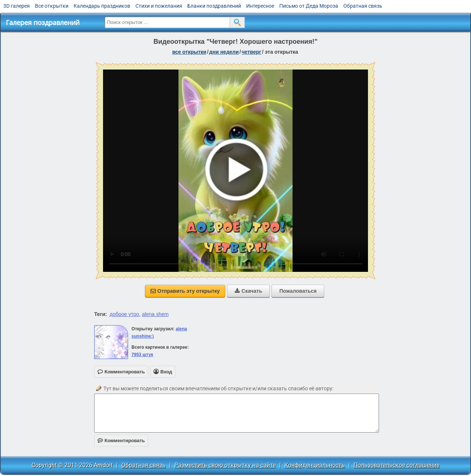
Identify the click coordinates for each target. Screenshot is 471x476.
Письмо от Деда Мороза (309, 6)
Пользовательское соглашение (396, 465)
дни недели (224, 52)
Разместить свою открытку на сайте (225, 465)
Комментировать (121, 441)
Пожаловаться (298, 291)
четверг (252, 52)
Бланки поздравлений (214, 6)
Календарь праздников (102, 6)
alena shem (155, 314)
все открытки (189, 52)
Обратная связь (363, 6)
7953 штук (142, 355)
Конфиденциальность (315, 465)
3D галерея (17, 6)
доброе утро (124, 314)
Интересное (260, 6)
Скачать (248, 291)
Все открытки (52, 6)
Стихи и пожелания (159, 6)
